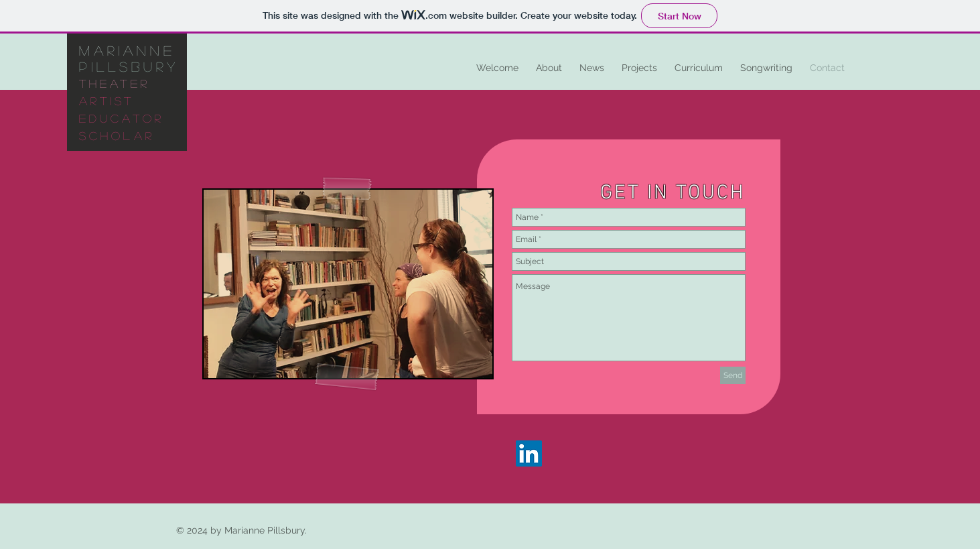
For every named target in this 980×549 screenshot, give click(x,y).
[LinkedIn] (529, 453)
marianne (127, 50)
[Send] (733, 375)
